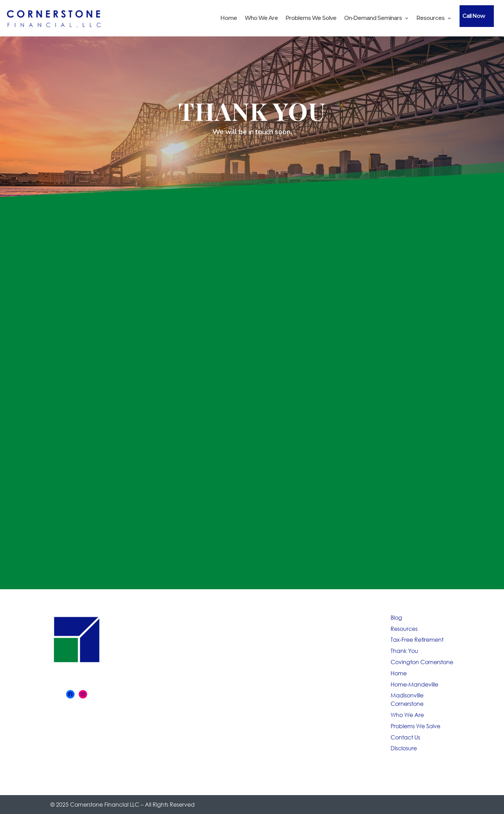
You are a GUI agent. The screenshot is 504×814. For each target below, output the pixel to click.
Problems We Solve (311, 18)
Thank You (404, 651)
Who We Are (261, 18)
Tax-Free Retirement (417, 639)
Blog (396, 617)
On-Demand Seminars (373, 18)
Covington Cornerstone (422, 662)
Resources (430, 18)
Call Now (474, 16)
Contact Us (405, 737)
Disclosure (404, 748)
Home (229, 18)
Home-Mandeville (414, 684)
